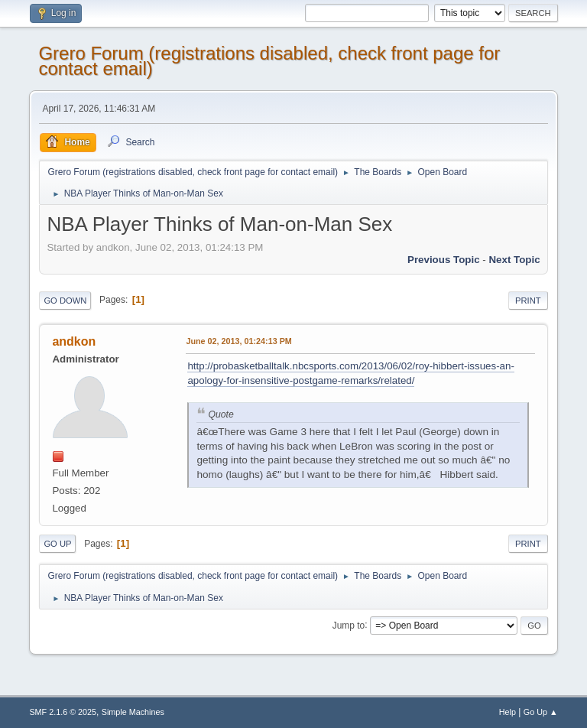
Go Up (57, 544)
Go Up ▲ (541, 712)
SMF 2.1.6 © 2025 (63, 712)
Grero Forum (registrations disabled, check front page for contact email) (269, 61)
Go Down (65, 301)
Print (528, 301)
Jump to (349, 625)
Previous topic (444, 260)
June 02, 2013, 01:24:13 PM (238, 341)
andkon (74, 341)
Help (508, 712)
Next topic (514, 260)
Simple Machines (133, 712)
